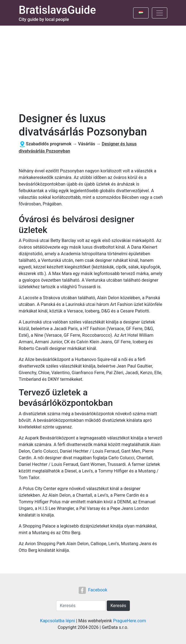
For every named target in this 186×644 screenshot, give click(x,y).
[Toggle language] (141, 13)
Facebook (93, 590)
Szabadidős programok (49, 144)
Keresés (118, 606)
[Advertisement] (93, 67)
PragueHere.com (130, 621)
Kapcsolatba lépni (58, 621)
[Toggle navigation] (160, 13)
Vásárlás (87, 144)
